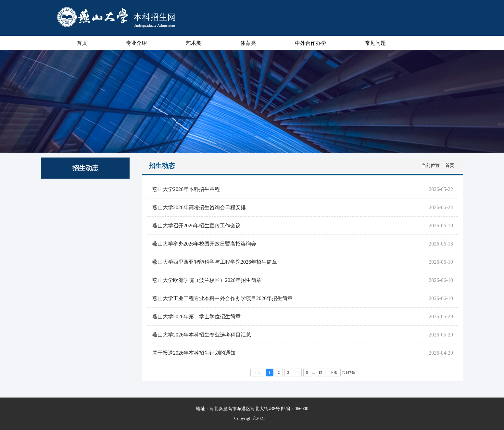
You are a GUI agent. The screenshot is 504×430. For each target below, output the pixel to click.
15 (321, 373)
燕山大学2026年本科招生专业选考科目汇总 (199, 335)
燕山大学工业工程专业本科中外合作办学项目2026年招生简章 (220, 298)
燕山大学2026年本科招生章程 (183, 189)
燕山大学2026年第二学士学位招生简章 (194, 316)
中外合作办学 (310, 43)
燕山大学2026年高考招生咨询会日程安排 (196, 207)
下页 (334, 373)
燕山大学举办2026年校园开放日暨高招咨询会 (202, 244)
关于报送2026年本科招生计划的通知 (191, 353)
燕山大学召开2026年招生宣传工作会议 (194, 226)
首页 (82, 43)
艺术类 (194, 43)
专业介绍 (136, 43)
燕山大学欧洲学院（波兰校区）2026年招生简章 (204, 280)
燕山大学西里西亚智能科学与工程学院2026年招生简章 (212, 262)
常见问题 (375, 43)
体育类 (248, 43)
